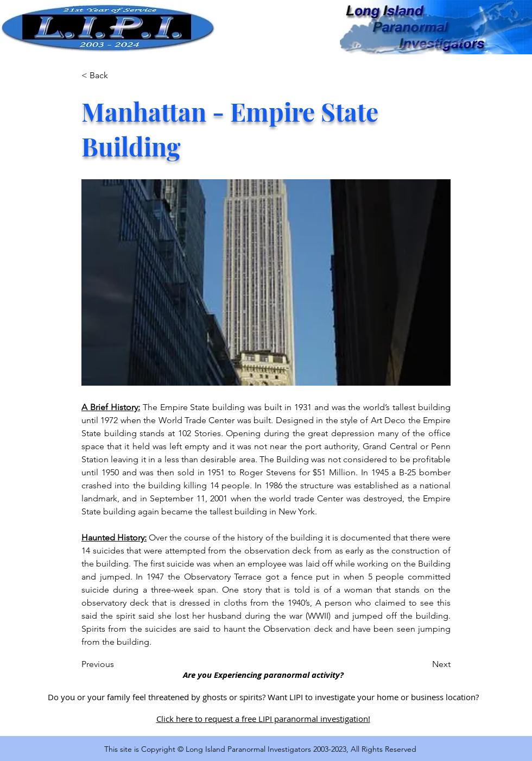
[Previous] (117, 664)
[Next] (423, 664)
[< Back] (117, 76)
